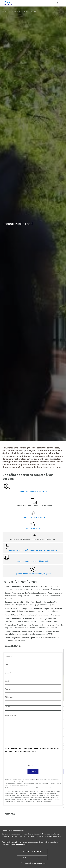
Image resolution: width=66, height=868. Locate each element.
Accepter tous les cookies (32, 851)
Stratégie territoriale (32, 528)
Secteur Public (16, 11)
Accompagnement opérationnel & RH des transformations (32, 550)
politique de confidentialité (16, 844)
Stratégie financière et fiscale (32, 517)
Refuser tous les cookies (32, 858)
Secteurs (5, 11)
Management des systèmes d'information (32, 561)
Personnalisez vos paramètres (33, 863)
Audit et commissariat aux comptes (32, 491)
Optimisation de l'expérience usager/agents (32, 573)
